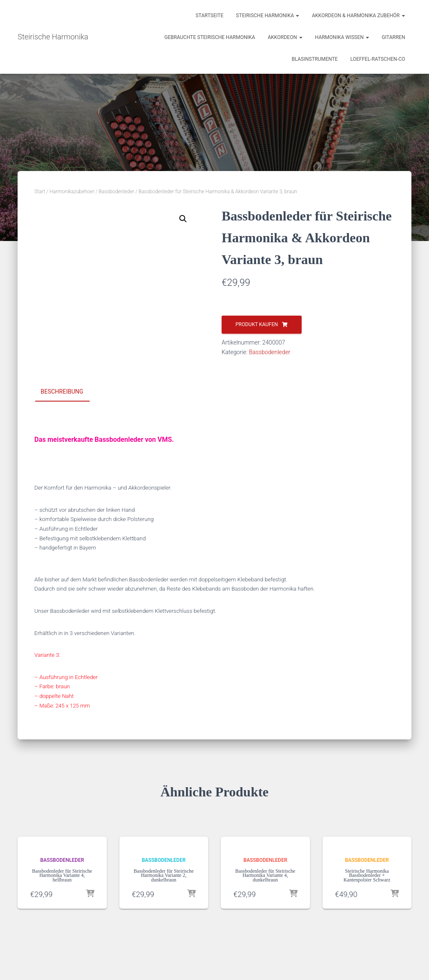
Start (40, 192)
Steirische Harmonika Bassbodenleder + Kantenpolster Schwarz (367, 875)
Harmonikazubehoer (72, 192)
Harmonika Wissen (342, 37)
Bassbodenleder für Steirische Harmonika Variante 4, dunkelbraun (265, 875)
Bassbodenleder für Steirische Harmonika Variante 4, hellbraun (62, 875)
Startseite (210, 16)
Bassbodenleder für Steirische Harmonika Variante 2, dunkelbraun (164, 875)
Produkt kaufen (257, 324)
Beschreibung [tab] (62, 391)
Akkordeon (285, 37)
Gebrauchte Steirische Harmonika (210, 37)
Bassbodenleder (117, 192)
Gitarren (393, 37)
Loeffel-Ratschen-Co (378, 59)
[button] (183, 219)
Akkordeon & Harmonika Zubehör (358, 16)
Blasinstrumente (315, 59)
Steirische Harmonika (267, 16)
